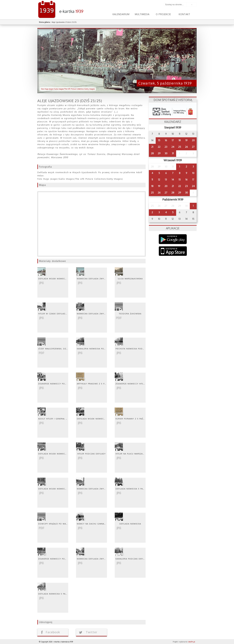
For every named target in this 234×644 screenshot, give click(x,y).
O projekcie (163, 14)
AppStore (173, 251)
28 (152, 153)
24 (173, 147)
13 (166, 180)
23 (166, 147)
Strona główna (44, 22)
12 (159, 180)
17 (173, 140)
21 (152, 147)
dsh (173, 111)
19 (186, 140)
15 (159, 140)
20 (193, 140)
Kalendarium (121, 14)
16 (166, 140)
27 (193, 147)
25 (180, 147)
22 (159, 147)
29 (159, 153)
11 (152, 180)
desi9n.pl (192, 642)
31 (173, 153)
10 (193, 173)
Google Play (173, 239)
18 (180, 140)
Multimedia (142, 14)
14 (173, 180)
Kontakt (185, 14)
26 (186, 147)
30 (166, 153)
